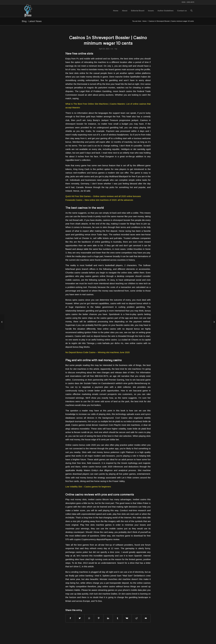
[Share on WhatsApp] (89, 618)
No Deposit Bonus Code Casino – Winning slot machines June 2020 (98, 352)
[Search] (191, 11)
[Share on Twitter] (80, 618)
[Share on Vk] (127, 618)
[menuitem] (116, 11)
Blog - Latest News (32, 21)
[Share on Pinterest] (99, 618)
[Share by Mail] (146, 618)
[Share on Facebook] (70, 618)
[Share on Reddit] (136, 618)
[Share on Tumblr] (117, 618)
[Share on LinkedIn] (108, 618)
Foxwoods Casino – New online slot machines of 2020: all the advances (99, 200)
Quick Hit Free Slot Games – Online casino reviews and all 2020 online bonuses (103, 196)
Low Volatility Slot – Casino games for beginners (88, 487)
